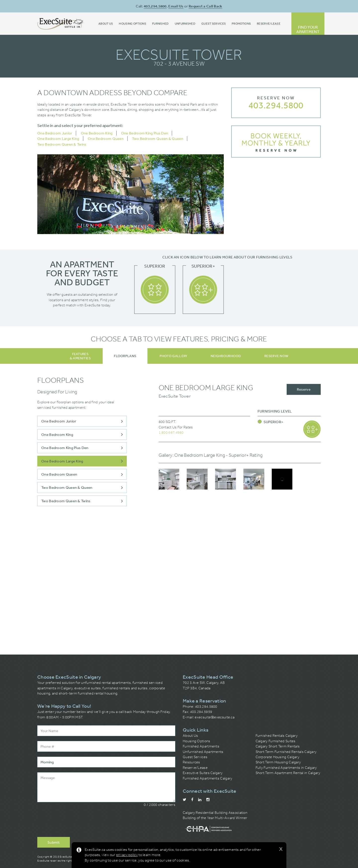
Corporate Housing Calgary (278, 757)
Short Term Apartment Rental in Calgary (288, 773)
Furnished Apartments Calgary (207, 778)
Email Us (176, 6)
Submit (54, 842)
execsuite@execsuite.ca (215, 717)
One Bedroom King (97, 133)
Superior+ (271, 422)
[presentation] (75, 822)
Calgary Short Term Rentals (278, 746)
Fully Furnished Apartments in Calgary (286, 768)
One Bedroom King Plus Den (145, 133)
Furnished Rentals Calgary (277, 736)
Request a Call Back (205, 6)
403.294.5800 (155, 6)
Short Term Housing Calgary (278, 762)
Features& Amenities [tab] (80, 356)
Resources (191, 762)
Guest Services (195, 757)
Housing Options (197, 741)
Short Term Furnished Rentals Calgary (286, 752)
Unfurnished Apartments (203, 752)
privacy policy (127, 855)
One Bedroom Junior (55, 133)
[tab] (125, 356)
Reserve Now (276, 98)
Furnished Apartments (201, 746)
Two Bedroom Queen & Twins (62, 144)
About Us (190, 736)
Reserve (304, 389)
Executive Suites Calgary (203, 773)
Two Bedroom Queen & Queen (158, 139)
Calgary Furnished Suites (276, 741)
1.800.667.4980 (171, 432)
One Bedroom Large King (58, 139)
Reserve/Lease (195, 768)
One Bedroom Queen (106, 139)
